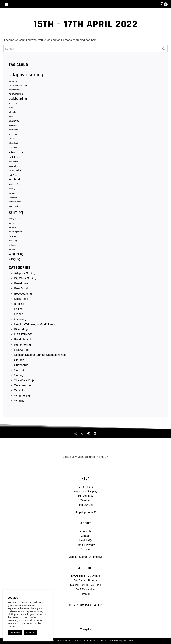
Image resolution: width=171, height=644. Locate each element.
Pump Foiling (23, 349)
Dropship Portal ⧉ (85, 512)
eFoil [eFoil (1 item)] (11, 109)
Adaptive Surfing (25, 277)
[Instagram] (76, 433)
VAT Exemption (85, 590)
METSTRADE (23, 338)
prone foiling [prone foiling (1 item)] (14, 168)
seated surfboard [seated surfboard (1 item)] (15, 187)
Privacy (91, 545)
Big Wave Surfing (25, 282)
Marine (72, 557)
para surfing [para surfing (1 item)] (13, 164)
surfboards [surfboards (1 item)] (13, 200)
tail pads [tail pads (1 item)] (12, 226)
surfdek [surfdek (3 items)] (14, 209)
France (19, 318)
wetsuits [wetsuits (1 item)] (12, 253)
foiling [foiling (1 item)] (11, 118)
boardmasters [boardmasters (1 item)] (14, 90)
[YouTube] (89, 433)
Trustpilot (85, 630)
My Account (78, 576)
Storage (19, 364)
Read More (15, 633)
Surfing (19, 379)
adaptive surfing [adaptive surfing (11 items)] (26, 74)
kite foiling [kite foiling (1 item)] (13, 149)
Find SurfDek (85, 505)
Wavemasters (23, 389)
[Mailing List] (95, 433)
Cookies (85, 549)
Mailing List (76, 585)
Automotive (96, 557)
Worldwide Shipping (85, 491)
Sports (83, 557)
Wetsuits (20, 395)
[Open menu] (7, 4)
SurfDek (19, 374)
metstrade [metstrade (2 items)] (14, 159)
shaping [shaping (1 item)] (12, 191)
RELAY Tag (22, 354)
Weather (85, 500)
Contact (86, 536)
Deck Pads (21, 303)
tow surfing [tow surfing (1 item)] (13, 244)
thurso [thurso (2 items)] (12, 239)
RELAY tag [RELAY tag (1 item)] (13, 177)
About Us (85, 531)
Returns (93, 581)
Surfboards (21, 369)
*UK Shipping (85, 487)
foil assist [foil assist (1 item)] (12, 113)
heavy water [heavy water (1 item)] (13, 131)
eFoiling (19, 308)
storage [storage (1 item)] (12, 196)
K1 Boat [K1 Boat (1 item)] (12, 140)
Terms (80, 545)
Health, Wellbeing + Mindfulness (35, 328)
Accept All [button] (31, 633)
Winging (19, 405)
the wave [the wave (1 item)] (12, 231)
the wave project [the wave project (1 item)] (15, 235)
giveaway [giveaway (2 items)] (14, 122)
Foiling (19, 313)
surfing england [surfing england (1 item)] (15, 222)
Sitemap (85, 594)
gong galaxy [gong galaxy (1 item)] (13, 127)
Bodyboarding (23, 298)
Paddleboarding (24, 344)
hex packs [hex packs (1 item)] (13, 136)
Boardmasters (23, 287)
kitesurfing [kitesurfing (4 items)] (16, 154)
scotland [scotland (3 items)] (14, 182)
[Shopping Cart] (164, 4)
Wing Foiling (22, 400)
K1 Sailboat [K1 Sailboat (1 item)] (13, 145)
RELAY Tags (94, 585)
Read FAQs (85, 540)
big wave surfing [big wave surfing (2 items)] (18, 85)
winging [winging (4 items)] (14, 263)
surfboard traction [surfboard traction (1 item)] (16, 205)
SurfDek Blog (85, 496)
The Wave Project (26, 384)
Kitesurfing (21, 333)
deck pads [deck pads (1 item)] (13, 104)
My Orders (94, 576)
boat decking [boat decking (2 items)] (16, 94)
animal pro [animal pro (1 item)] (13, 81)
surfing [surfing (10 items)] (16, 215)
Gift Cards (79, 581)
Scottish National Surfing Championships (40, 359)
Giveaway (21, 323)
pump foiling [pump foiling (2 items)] (15, 173)
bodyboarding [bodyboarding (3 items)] (18, 99)
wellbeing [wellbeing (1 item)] (12, 249)
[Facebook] (82, 433)
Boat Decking (23, 292)
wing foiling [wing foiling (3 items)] (16, 258)
